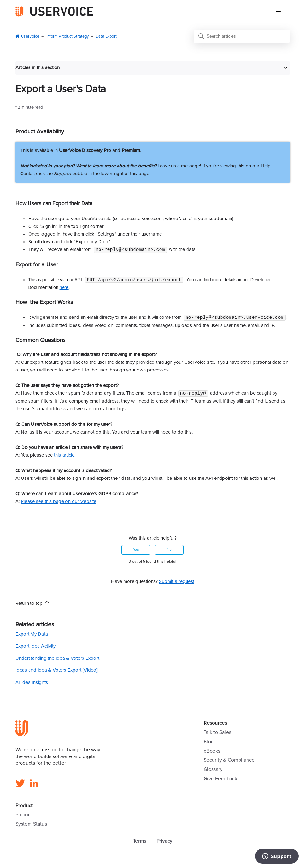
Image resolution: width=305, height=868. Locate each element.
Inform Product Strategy (67, 36)
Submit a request (177, 582)
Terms (139, 842)
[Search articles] (242, 36)
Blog (209, 743)
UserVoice (30, 36)
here (64, 288)
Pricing (23, 816)
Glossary (213, 770)
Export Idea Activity (35, 647)
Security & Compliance (229, 761)
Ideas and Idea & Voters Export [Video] (57, 671)
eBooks (212, 752)
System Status (31, 825)
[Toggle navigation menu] (279, 12)
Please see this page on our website (59, 502)
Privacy (164, 842)
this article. (65, 456)
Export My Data (32, 635)
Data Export (106, 36)
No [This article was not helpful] (169, 551)
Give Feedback (220, 780)
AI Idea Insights (32, 683)
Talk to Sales (217, 733)
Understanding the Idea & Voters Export (57, 659)
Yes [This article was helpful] (136, 551)
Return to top (33, 603)
